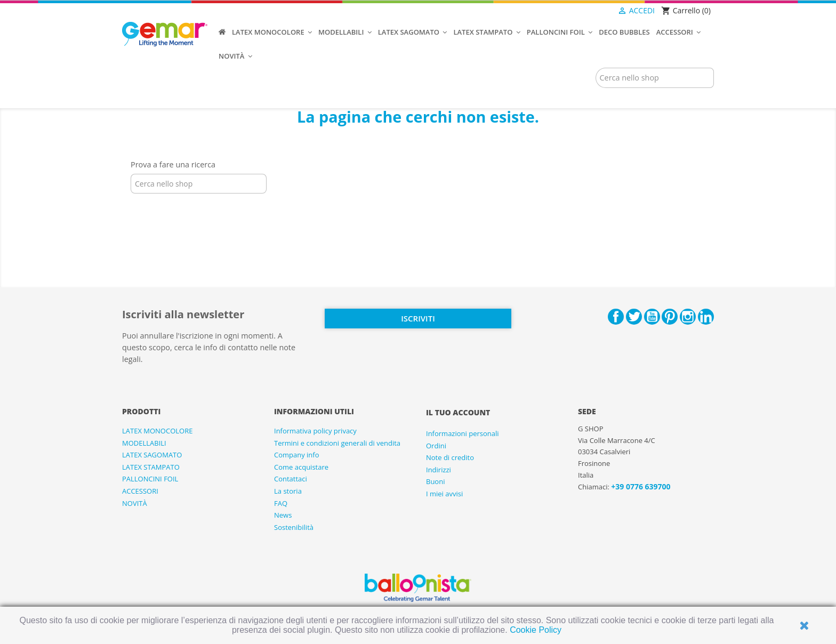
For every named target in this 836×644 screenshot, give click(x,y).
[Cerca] (655, 78)
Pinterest (670, 317)
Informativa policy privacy (315, 431)
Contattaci (291, 479)
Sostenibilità (294, 527)
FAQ (281, 503)
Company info (297, 455)
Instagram (688, 317)
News (283, 515)
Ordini (436, 446)
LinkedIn (706, 317)
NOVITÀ (135, 503)
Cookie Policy (536, 630)
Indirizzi (439, 470)
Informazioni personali (463, 433)
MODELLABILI (144, 443)
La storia (288, 491)
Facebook (616, 317)
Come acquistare (301, 467)
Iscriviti (418, 318)
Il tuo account (458, 412)
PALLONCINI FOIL (150, 479)
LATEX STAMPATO (151, 467)
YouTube (652, 317)
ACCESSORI (140, 491)
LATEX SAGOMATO (152, 455)
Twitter (634, 317)
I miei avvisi (444, 494)
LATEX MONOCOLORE (157, 431)
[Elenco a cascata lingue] (596, 11)
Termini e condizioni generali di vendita (337, 443)
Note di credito (450, 457)
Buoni (435, 481)
